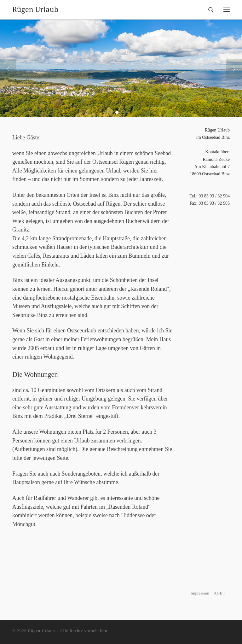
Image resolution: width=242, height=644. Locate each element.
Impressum (200, 593)
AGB (218, 593)
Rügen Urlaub (42, 631)
